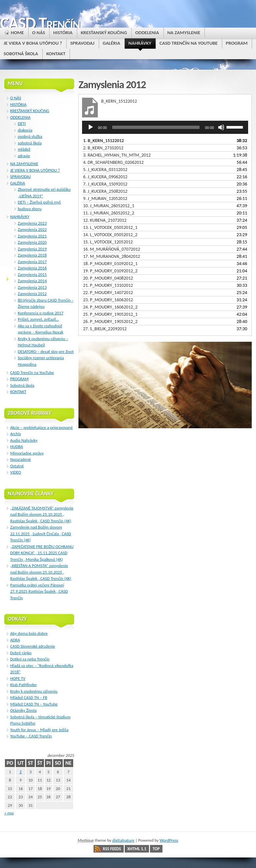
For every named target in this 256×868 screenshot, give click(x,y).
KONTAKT (18, 392)
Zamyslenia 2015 (32, 274)
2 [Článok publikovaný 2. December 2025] (21, 772)
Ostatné (17, 466)
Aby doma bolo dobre (29, 633)
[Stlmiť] (221, 127)
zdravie (24, 156)
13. (110, 227)
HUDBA (17, 446)
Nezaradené (21, 459)
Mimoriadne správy (27, 453)
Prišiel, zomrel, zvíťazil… (38, 319)
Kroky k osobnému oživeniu (34, 691)
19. (110, 271)
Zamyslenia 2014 (32, 281)
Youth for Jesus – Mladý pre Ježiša (39, 730)
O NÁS (16, 98)
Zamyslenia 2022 (32, 229)
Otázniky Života (23, 710)
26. (110, 322)
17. (112, 256)
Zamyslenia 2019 (32, 249)
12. (105, 220)
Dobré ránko (21, 653)
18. (110, 264)
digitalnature (123, 840)
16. (112, 249)
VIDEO (16, 472)
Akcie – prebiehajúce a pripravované (42, 427)
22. (108, 293)
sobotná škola (30, 143)
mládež (24, 149)
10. (109, 206)
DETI (22, 124)
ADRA (15, 640)
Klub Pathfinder (24, 685)
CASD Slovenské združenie (33, 646)
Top (156, 849)
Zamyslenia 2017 (32, 262)
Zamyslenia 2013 (32, 287)
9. (105, 198)
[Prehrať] (91, 127)
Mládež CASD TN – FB (29, 697)
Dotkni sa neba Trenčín (30, 659)
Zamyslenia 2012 (32, 294)
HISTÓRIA (18, 104)
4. (113, 162)
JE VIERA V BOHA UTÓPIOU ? (35, 170)
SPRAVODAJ (20, 176)
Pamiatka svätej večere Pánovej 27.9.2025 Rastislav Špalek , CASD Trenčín (39, 591)
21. (108, 285)
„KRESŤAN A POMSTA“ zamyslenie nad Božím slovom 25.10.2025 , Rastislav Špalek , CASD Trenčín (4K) (41, 572)
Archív (16, 434)
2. (103, 148)
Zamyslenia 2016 (32, 268)
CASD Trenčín (40, 23)
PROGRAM (19, 379)
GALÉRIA (18, 183)
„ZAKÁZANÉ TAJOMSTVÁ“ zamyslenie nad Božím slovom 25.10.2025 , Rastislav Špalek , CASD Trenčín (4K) (42, 514)
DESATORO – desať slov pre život (46, 351)
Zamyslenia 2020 (32, 242)
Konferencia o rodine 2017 (41, 313)
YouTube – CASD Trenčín (31, 736)
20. (108, 278)
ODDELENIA (20, 117)
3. (117, 155)
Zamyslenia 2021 (32, 236)
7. (105, 184)
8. (105, 191)
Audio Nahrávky (24, 440)
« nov (9, 813)
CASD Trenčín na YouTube (32, 372)
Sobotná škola (22, 385)
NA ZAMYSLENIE (24, 164)
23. (108, 300)
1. (103, 141)
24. (110, 307)
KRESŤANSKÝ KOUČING (30, 111)
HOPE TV (18, 678)
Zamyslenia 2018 (32, 255)
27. (105, 329)
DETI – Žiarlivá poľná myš (39, 202)
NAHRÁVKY (20, 217)
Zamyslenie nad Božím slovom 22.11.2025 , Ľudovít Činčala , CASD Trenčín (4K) (41, 533)
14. (110, 235)
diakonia (25, 130)
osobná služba (30, 136)
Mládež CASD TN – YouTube (34, 704)
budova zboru (30, 209)
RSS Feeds (112, 849)
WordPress (169, 840)
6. (105, 177)
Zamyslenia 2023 (32, 223)
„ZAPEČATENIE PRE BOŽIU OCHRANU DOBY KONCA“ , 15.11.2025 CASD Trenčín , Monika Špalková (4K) (42, 553)
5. (105, 170)
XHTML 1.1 (137, 849)
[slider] (156, 127)
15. (108, 242)
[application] (165, 127)
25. (110, 314)
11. (109, 213)
